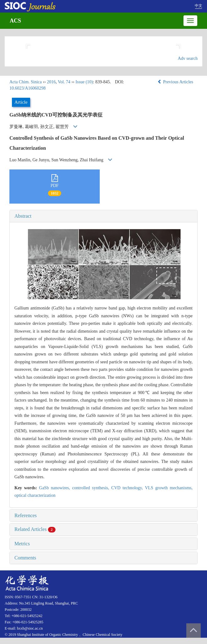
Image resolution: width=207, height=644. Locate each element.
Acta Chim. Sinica (26, 82)
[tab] (103, 216)
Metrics (22, 544)
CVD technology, (128, 488)
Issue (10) (84, 82)
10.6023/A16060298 (28, 88)
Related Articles (35, 529)
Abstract (23, 216)
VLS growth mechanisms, (169, 488)
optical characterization (35, 495)
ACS (15, 21)
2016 (51, 82)
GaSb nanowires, (56, 488)
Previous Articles (176, 82)
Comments (25, 558)
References (26, 515)
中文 (199, 6)
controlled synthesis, (92, 488)
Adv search (188, 58)
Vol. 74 (64, 82)
